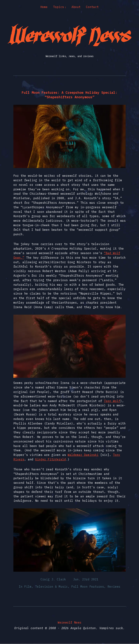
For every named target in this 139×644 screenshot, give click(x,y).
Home (44, 7)
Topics (58, 7)
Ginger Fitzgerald (50, 459)
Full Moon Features (88, 587)
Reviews (114, 587)
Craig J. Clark (53, 579)
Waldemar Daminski (83, 455)
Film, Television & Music (46, 587)
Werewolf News (69, 622)
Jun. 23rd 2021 (86, 579)
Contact (92, 7)
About (76, 7)
